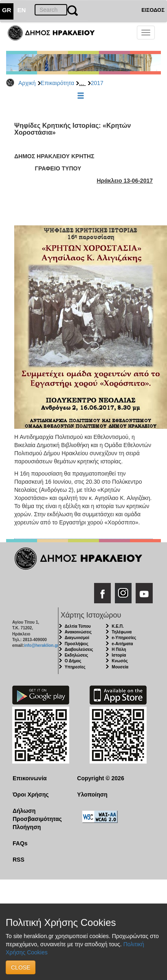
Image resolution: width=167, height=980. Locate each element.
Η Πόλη (119, 649)
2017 (97, 83)
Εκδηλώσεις (77, 655)
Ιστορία (119, 655)
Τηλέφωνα (122, 632)
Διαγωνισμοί (77, 638)
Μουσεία (120, 667)
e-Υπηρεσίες (124, 638)
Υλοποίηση (92, 794)
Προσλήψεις (77, 644)
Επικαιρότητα (57, 83)
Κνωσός (120, 661)
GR (7, 10)
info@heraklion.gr (41, 645)
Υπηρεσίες (75, 667)
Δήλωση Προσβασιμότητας (37, 815)
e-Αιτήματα (122, 644)
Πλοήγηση (27, 827)
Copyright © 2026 (100, 778)
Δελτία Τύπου (78, 626)
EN (22, 10)
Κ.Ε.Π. (118, 626)
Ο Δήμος (73, 661)
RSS (19, 860)
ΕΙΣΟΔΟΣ (153, 10)
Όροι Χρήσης (31, 794)
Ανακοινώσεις (78, 632)
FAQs (20, 843)
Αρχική (27, 83)
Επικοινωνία (30, 778)
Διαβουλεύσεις (79, 649)
